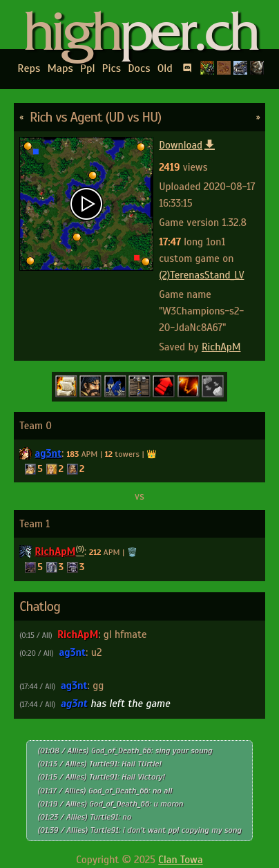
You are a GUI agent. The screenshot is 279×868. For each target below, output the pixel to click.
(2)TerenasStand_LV (201, 275)
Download (188, 145)
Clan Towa (180, 860)
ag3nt (48, 453)
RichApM (221, 347)
